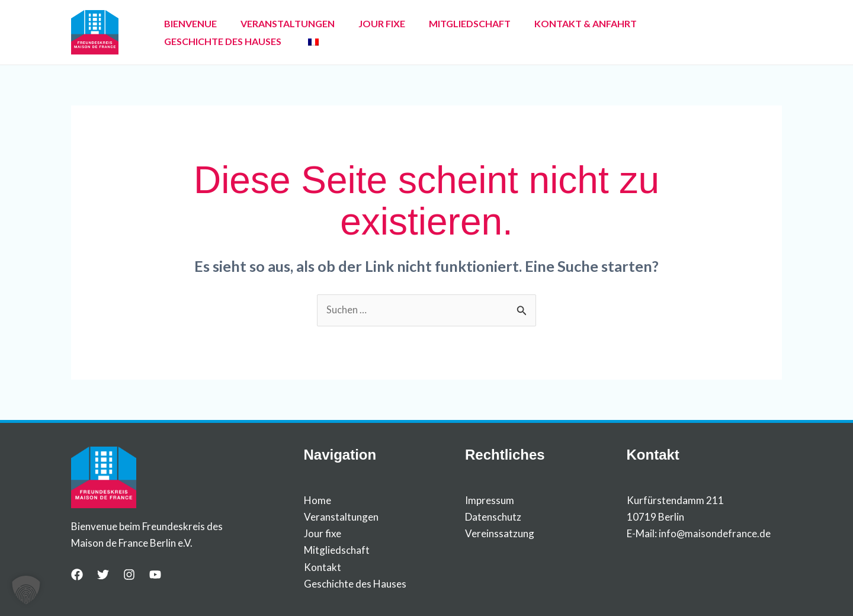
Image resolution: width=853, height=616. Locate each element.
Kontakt (323, 567)
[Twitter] (103, 575)
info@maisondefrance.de (715, 534)
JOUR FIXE (358, 32)
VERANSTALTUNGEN (273, 32)
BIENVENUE (186, 32)
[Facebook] (77, 575)
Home (318, 501)
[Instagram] (129, 575)
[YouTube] (155, 575)
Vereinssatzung (500, 534)
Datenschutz (493, 517)
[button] (26, 590)
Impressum (490, 501)
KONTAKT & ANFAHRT (543, 32)
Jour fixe (323, 534)
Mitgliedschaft (337, 551)
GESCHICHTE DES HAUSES (667, 32)
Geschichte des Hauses (355, 584)
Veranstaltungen (341, 517)
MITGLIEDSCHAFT (437, 32)
